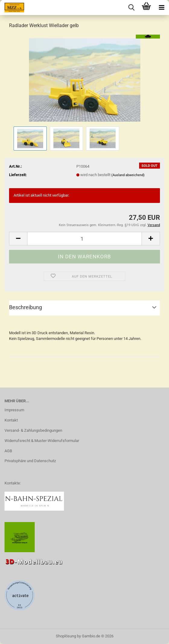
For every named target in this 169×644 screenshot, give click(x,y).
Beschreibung (26, 307)
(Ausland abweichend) (128, 175)
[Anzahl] (84, 239)
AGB (8, 451)
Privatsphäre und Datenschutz (30, 461)
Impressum (14, 410)
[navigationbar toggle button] (161, 8)
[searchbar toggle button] (131, 8)
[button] (18, 239)
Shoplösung (66, 636)
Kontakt (11, 420)
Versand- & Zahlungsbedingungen (33, 430)
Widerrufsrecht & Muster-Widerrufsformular (42, 441)
